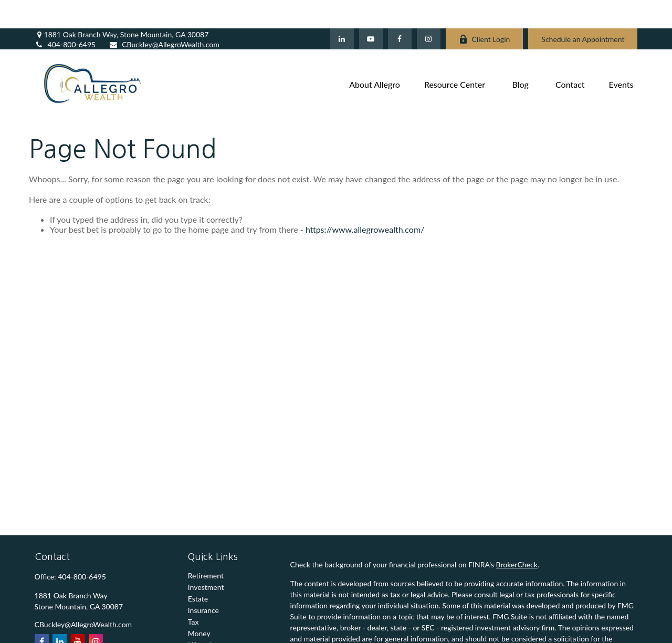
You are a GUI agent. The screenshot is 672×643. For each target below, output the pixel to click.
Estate (198, 570)
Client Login (485, 11)
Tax (193, 593)
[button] (375, 55)
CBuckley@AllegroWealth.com (164, 16)
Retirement (206, 547)
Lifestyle (202, 616)
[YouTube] (371, 11)
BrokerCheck (517, 536)
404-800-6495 (65, 16)
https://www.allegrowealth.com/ (365, 200)
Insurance (203, 582)
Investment (206, 559)
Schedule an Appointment (583, 11)
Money (199, 605)
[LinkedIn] (342, 11)
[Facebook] (400, 11)
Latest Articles (211, 628)
